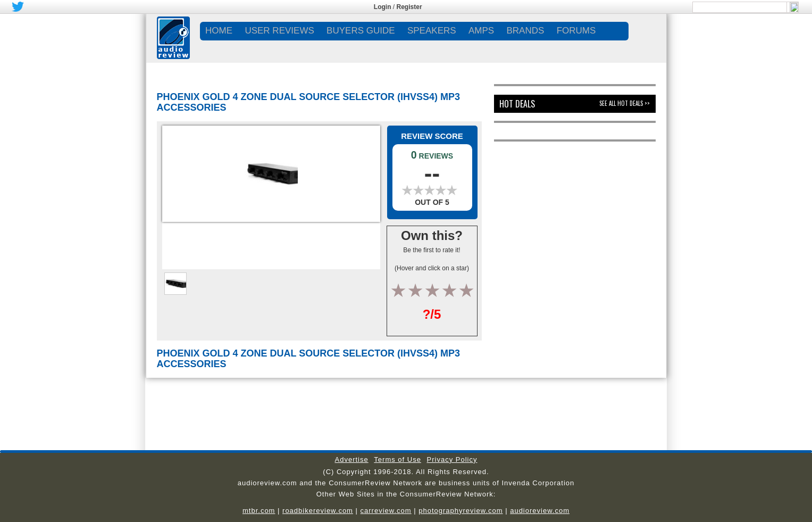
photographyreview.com (461, 511)
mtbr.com (259, 511)
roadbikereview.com (318, 511)
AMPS (481, 31)
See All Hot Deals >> (625, 103)
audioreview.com (540, 511)
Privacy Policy (452, 459)
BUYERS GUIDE (361, 31)
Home (219, 31)
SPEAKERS (432, 31)
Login (383, 7)
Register (409, 7)
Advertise (352, 459)
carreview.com (386, 511)
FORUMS (576, 31)
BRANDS (525, 31)
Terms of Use (397, 459)
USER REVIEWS (279, 31)
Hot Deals (517, 104)
